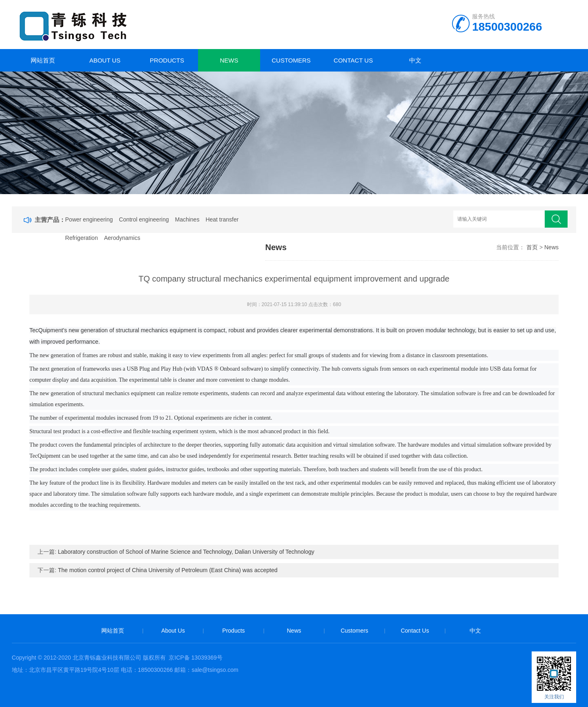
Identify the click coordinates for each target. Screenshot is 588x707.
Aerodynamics (122, 238)
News (229, 60)
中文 (415, 60)
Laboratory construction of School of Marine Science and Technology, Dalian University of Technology (186, 552)
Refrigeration (82, 238)
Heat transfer (222, 219)
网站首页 (43, 60)
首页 (532, 247)
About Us (105, 60)
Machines (187, 219)
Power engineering (89, 219)
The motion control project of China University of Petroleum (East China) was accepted (168, 570)
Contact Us (353, 60)
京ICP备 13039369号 (196, 658)
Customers (291, 60)
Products (167, 60)
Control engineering (144, 219)
